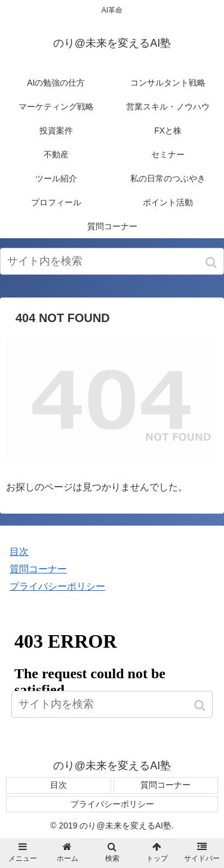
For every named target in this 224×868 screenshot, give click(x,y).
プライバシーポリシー (57, 586)
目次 (19, 552)
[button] (212, 262)
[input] (112, 261)
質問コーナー (38, 569)
